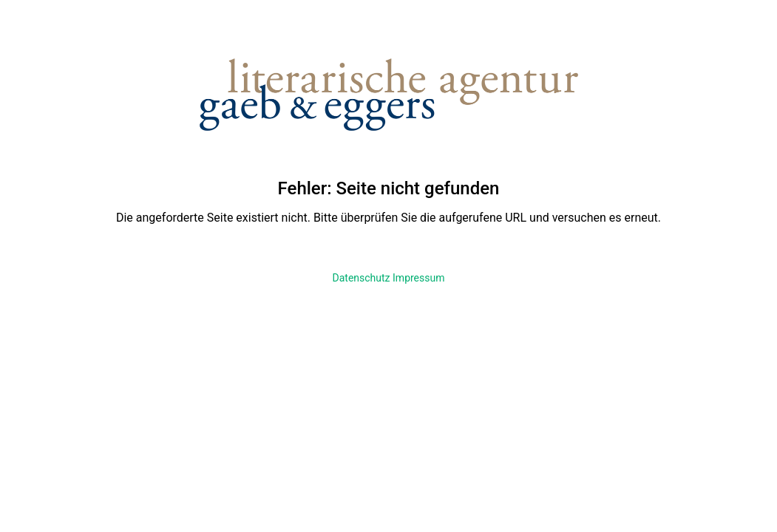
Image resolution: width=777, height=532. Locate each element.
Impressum (418, 278)
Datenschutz (362, 278)
